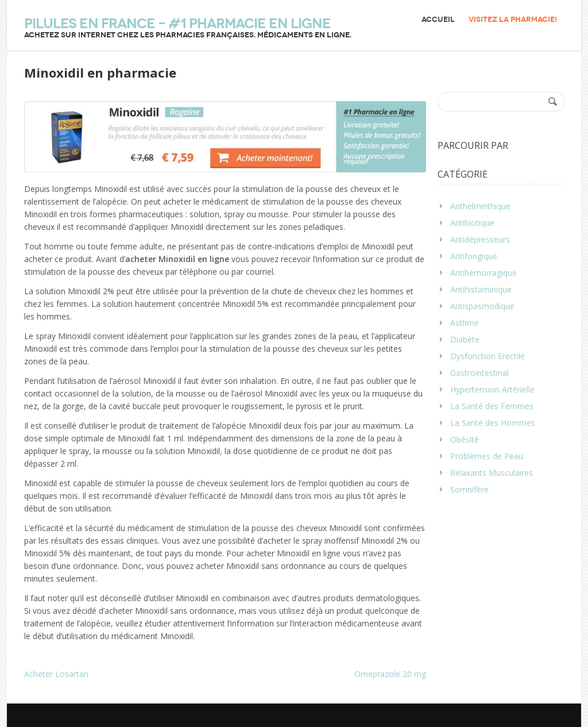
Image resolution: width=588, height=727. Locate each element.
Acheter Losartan (56, 674)
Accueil (438, 20)
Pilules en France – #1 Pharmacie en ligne (177, 24)
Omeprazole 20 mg (390, 674)
